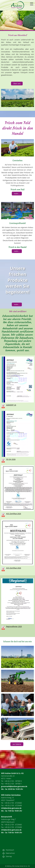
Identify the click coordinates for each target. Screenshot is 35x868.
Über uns (17, 84)
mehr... (17, 194)
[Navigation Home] (18, 5)
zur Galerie (17, 744)
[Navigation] (32, 4)
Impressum (10, 850)
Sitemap (9, 856)
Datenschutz (10, 853)
